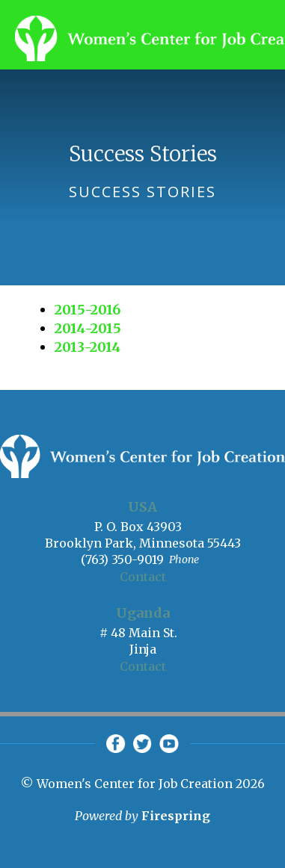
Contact (143, 577)
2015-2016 (88, 310)
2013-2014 (88, 347)
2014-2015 (88, 328)
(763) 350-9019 (122, 559)
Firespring (176, 816)
